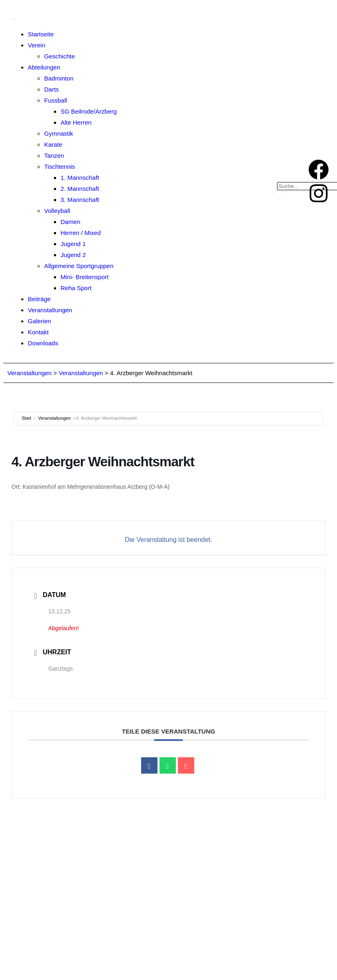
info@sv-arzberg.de (138, 918)
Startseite (41, 34)
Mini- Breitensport (85, 277)
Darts (52, 89)
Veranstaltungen (50, 310)
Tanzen (54, 156)
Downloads (43, 343)
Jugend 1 (73, 244)
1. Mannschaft (80, 178)
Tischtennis (60, 167)
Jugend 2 (73, 255)
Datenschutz (186, 944)
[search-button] (280, 199)
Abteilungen (44, 67)
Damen (70, 222)
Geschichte (60, 56)
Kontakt (38, 332)
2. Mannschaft (80, 189)
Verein (37, 45)
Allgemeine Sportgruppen (79, 266)
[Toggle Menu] (14, 19)
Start (26, 418)
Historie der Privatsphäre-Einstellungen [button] (181, 963)
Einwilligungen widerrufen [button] (277, 963)
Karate (53, 144)
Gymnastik (59, 133)
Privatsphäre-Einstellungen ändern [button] (72, 963)
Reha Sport (76, 288)
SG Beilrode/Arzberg (89, 111)
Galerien (39, 321)
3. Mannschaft (80, 200)
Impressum (149, 944)
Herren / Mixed (81, 233)
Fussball (56, 100)
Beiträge (39, 299)
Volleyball (57, 211)
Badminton (59, 78)
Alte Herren (76, 122)
